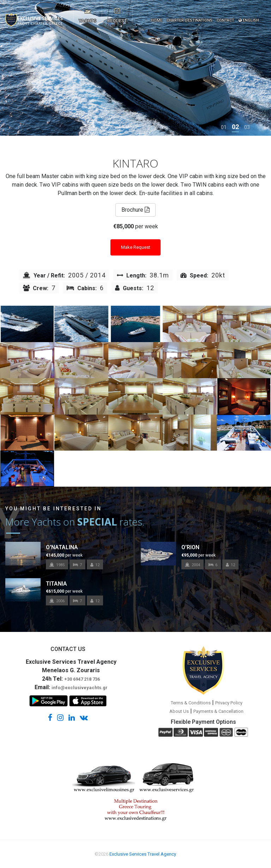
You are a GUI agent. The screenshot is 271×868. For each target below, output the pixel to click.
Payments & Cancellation (218, 711)
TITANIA (56, 584)
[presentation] (16, 68)
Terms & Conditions (191, 703)
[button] (224, 127)
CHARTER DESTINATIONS (189, 20)
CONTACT (225, 20)
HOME (157, 20)
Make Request (136, 247)
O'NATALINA (62, 547)
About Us (179, 711)
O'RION (190, 547)
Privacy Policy (229, 703)
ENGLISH (249, 20)
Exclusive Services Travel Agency (143, 854)
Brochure (135, 210)
